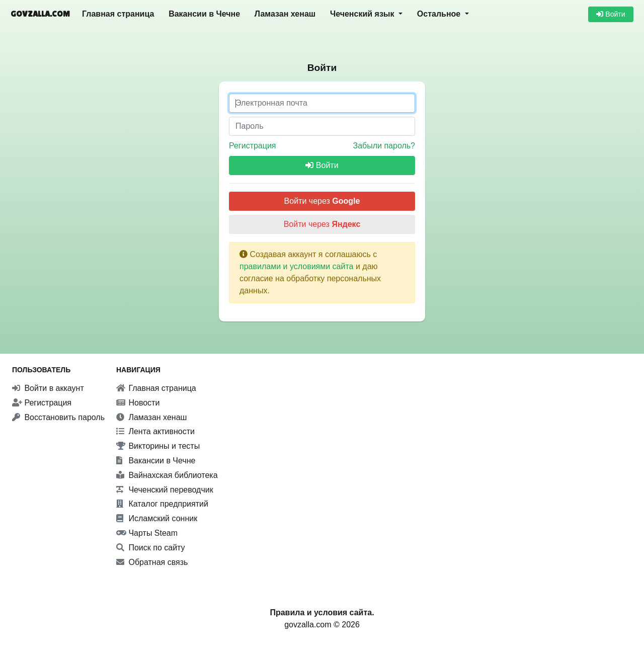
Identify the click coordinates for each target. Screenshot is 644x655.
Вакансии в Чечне (204, 14)
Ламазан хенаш (285, 14)
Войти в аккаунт (48, 388)
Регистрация (253, 146)
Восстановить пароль (58, 417)
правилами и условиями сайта (297, 266)
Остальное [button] (440, 14)
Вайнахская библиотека (167, 475)
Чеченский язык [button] (363, 14)
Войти (611, 14)
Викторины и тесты (158, 446)
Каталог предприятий (162, 504)
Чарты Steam (147, 533)
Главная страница (118, 14)
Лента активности (155, 431)
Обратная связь (152, 562)
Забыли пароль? (384, 146)
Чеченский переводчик (165, 490)
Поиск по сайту (151, 548)
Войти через (322, 201)
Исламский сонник (157, 518)
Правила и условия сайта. (322, 612)
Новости (138, 403)
